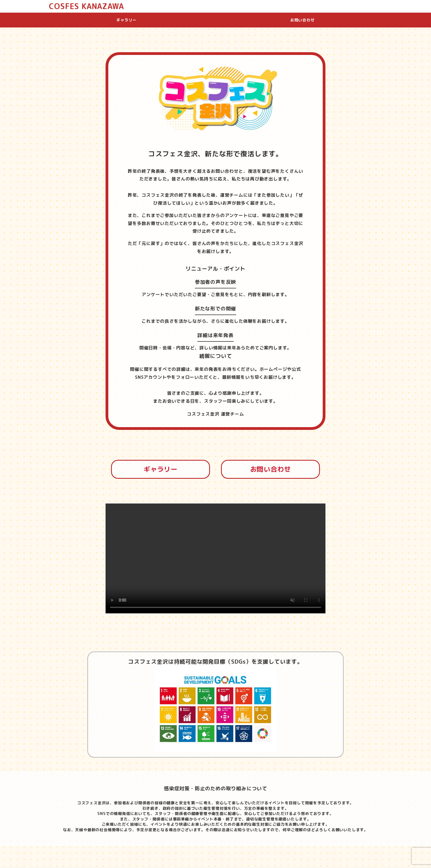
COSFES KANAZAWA (86, 6)
